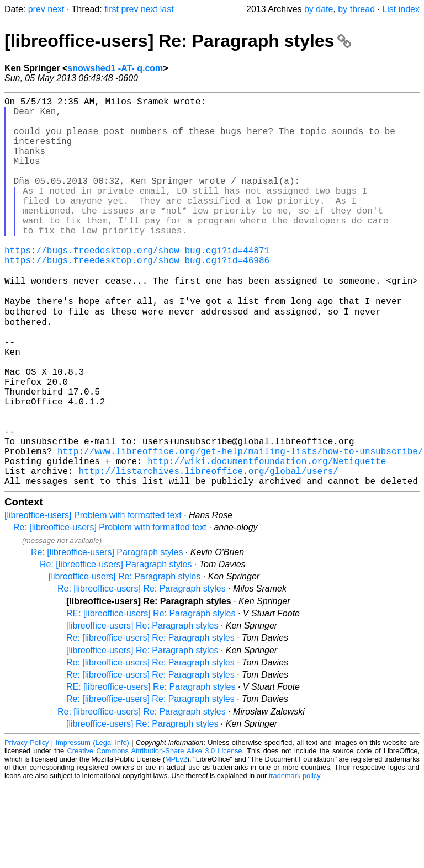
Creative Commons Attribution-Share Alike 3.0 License (155, 835)
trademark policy (295, 859)
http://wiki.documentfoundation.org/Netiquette (267, 540)
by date (319, 9)
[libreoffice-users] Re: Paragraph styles (178, 41)
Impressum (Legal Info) (92, 826)
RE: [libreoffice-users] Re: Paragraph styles (151, 697)
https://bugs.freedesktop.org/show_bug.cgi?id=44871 (137, 285)
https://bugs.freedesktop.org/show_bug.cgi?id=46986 (137, 297)
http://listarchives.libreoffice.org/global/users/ (208, 552)
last (167, 9)
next (56, 9)
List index (401, 9)
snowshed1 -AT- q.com (115, 68)
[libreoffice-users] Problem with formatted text (93, 599)
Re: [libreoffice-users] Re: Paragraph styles (142, 672)
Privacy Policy (26, 826)
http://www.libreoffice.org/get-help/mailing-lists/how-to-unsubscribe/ (240, 528)
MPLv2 (176, 843)
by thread (356, 9)
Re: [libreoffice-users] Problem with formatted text (110, 611)
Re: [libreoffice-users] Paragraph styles (107, 636)
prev (37, 9)
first (112, 9)
